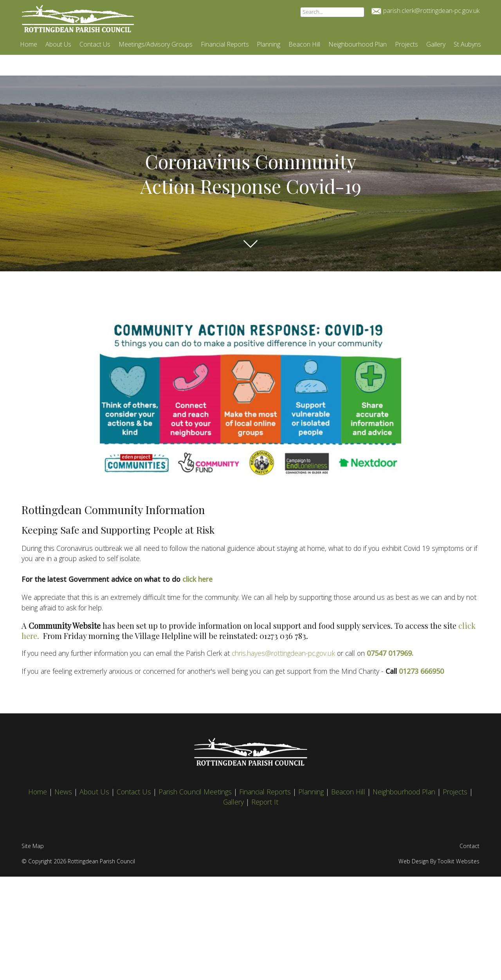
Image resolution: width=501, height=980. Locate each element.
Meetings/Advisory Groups (156, 44)
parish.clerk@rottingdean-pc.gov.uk (431, 11)
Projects (406, 44)
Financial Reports (225, 44)
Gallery (436, 44)
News (64, 792)
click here (197, 579)
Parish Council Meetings (196, 792)
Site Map (33, 846)
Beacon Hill (304, 44)
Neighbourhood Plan (358, 44)
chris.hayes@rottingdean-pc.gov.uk (284, 653)
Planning (269, 44)
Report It (265, 802)
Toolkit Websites (459, 861)
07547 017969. (390, 653)
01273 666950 (421, 671)
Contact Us (95, 44)
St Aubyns (467, 44)
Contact (469, 846)
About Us (58, 44)
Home (29, 44)
